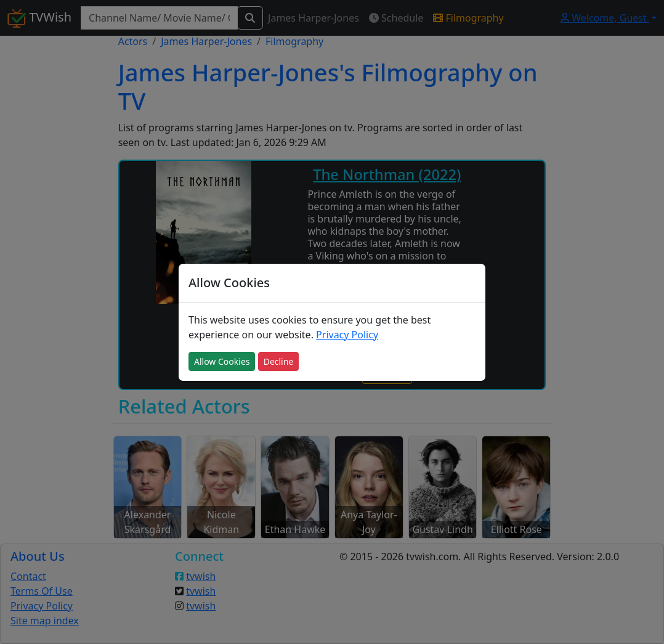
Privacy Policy (347, 335)
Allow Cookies (222, 361)
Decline (279, 361)
